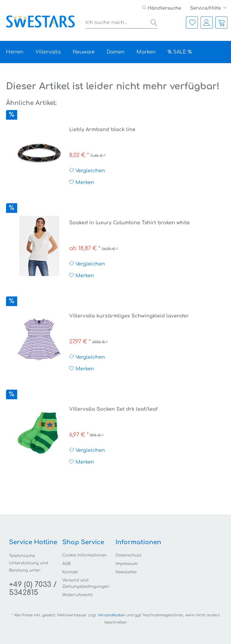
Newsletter (126, 572)
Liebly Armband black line (102, 130)
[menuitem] (162, 8)
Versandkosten (111, 615)
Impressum (126, 564)
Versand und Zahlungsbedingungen (86, 583)
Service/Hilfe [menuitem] (206, 8)
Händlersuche (162, 8)
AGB (66, 564)
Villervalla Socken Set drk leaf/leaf (113, 409)
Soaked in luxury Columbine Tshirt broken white (129, 223)
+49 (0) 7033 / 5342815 (33, 589)
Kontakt (70, 572)
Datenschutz (128, 555)
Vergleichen (87, 171)
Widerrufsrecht (77, 595)
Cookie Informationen (85, 555)
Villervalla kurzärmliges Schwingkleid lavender (129, 316)
